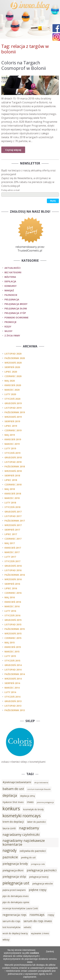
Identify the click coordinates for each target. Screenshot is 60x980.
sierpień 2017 (12, 530)
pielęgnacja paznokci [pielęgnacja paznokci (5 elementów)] (42, 870)
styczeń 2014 (12, 697)
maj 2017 (10, 543)
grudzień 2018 (13, 457)
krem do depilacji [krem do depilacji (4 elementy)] (13, 822)
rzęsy (8, 327)
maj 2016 (10, 597)
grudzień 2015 (13, 620)
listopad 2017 (13, 516)
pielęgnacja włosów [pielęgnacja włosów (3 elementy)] (43, 884)
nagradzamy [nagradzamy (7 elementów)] (29, 828)
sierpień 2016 (12, 584)
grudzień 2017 (13, 512)
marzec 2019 (12, 444)
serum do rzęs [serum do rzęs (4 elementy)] (11, 921)
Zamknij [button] (50, 951)
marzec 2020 (12, 390)
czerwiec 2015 (13, 638)
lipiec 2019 (11, 426)
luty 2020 (10, 394)
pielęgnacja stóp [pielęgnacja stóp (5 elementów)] (14, 876)
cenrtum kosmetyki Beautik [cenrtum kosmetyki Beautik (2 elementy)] (39, 789)
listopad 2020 (13, 354)
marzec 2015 (12, 652)
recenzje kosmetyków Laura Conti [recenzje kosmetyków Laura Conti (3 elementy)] (20, 908)
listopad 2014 (13, 670)
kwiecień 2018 (13, 494)
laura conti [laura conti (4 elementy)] (9, 828)
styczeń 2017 (12, 561)
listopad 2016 (13, 570)
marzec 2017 (12, 552)
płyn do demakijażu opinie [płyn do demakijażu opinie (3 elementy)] (16, 902)
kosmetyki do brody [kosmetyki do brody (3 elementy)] (33, 809)
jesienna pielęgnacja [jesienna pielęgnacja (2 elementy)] (45, 802)
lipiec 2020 (11, 372)
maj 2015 (10, 643)
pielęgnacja (12, 299)
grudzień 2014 (13, 665)
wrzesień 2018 (13, 471)
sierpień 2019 (12, 421)
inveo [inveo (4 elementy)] (30, 802)
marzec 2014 (12, 688)
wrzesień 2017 (13, 525)
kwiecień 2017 (13, 548)
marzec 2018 (12, 498)
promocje (10, 322)
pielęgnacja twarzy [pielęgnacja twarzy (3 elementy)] (39, 877)
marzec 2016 (12, 606)
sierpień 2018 (12, 475)
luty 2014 (10, 692)
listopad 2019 (13, 408)
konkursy (10, 286)
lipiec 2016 (11, 588)
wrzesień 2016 (13, 579)
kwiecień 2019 (13, 439)
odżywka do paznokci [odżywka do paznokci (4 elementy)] (33, 851)
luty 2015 (10, 656)
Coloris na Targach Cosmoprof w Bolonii (24, 65)
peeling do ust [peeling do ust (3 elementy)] (28, 857)
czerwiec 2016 (13, 593)
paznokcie (11, 295)
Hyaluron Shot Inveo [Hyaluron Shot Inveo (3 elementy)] (13, 802)
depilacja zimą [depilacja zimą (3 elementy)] (28, 796)
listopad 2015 (13, 624)
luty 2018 (10, 503)
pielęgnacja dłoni (16, 308)
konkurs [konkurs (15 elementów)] (11, 808)
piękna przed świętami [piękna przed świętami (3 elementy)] (14, 890)
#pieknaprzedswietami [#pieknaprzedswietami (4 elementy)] (17, 782)
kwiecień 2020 (13, 385)
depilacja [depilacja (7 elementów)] (10, 795)
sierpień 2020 (12, 367)
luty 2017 (10, 557)
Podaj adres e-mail (10, 190)
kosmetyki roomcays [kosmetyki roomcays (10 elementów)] (22, 816)
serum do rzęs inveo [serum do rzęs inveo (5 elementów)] (38, 921)
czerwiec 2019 (13, 430)
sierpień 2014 (12, 683)
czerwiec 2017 (13, 539)
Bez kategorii (13, 272)
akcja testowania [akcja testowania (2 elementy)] (41, 783)
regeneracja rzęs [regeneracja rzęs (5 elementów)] (14, 915)
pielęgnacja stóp (15, 313)
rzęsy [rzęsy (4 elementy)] (51, 915)
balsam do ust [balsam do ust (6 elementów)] (13, 789)
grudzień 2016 (13, 566)
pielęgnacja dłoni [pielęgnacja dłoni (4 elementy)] (13, 870)
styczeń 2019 (12, 453)
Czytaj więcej (13, 150)
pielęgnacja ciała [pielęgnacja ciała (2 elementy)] (38, 864)
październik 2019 (15, 412)
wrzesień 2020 (13, 363)
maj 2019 (10, 435)
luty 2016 (10, 611)
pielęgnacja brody (16, 304)
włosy (8, 331)
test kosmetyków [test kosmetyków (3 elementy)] (12, 927)
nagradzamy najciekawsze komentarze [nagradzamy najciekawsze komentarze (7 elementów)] (24, 842)
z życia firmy (12, 336)
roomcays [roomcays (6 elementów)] (37, 915)
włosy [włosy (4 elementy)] (6, 940)
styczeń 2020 (12, 399)
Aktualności (12, 268)
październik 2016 (15, 575)
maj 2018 (10, 489)
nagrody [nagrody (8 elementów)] (10, 850)
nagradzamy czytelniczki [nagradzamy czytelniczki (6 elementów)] (21, 834)
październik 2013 (15, 710)
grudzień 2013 (13, 701)
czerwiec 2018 (13, 485)
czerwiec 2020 (13, 376)
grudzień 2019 (13, 403)
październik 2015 (15, 629)
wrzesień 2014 (13, 679)
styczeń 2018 (12, 507)
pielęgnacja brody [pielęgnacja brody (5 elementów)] (15, 864)
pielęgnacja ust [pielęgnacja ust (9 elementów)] (16, 883)
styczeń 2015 (12, 661)
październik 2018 (15, 466)
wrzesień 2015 (13, 633)
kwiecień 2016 (13, 602)
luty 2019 (10, 448)
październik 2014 (15, 674)
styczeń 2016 (12, 615)
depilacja (10, 281)
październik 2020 (15, 358)
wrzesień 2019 (13, 417)
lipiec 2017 (11, 534)
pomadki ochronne (16, 318)
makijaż (9, 290)
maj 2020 (10, 381)
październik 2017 (15, 521)
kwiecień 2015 (13, 647)
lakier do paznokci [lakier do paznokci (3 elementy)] (36, 822)
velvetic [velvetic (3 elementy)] (28, 927)
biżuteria (10, 277)
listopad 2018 (13, 462)
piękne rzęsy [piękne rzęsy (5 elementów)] (38, 890)
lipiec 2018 (11, 480)
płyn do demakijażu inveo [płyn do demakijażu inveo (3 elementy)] (16, 896)
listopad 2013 (13, 706)
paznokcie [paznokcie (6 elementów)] (10, 857)
